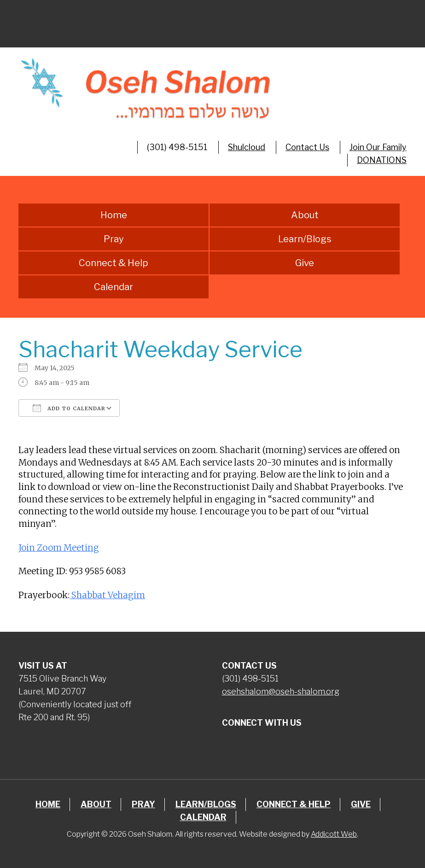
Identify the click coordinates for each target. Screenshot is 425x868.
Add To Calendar (69, 408)
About (305, 215)
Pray (114, 239)
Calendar (114, 287)
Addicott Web (334, 834)
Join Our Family (378, 147)
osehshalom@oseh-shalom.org (281, 691)
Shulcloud (247, 147)
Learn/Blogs (305, 239)
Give (305, 263)
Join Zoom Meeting (59, 548)
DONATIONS (382, 160)
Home (114, 215)
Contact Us (307, 147)
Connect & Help (114, 263)
